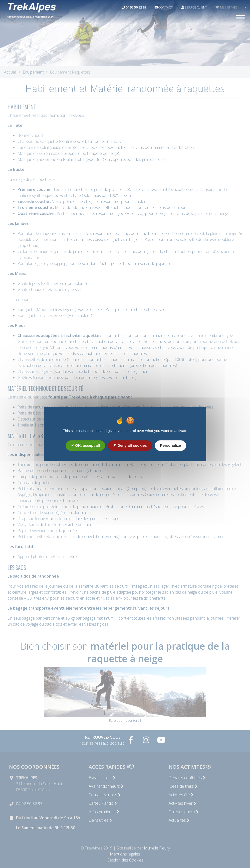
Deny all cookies (130, 446)
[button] (245, 8)
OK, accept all (85, 446)
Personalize (170, 446)
